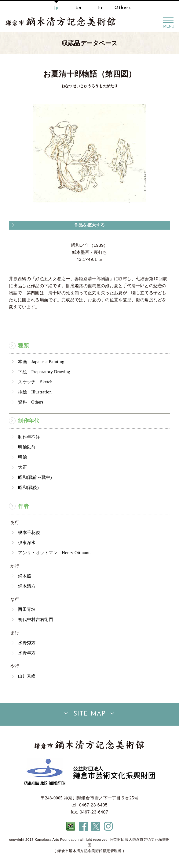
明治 (22, 457)
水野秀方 (27, 643)
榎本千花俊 (29, 532)
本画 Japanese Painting (41, 362)
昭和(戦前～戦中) (35, 477)
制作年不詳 (29, 437)
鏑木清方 (27, 586)
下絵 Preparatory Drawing (44, 372)
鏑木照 (25, 576)
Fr (101, 8)
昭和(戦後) (28, 487)
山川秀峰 (27, 676)
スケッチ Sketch (35, 382)
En (79, 8)
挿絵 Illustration (35, 392)
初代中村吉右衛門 (36, 619)
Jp (56, 8)
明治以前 (27, 447)
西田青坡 (27, 609)
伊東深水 (27, 543)
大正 (22, 467)
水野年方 (27, 653)
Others (123, 8)
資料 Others (31, 402)
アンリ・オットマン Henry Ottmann (54, 553)
